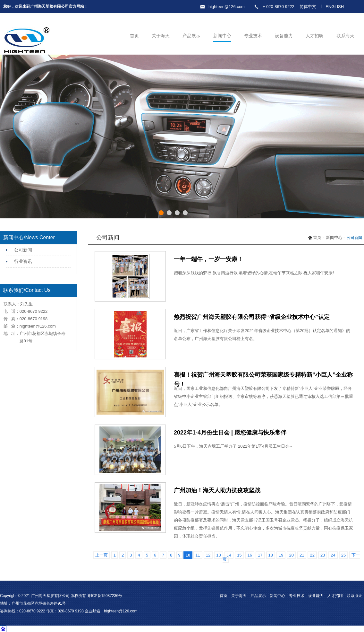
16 (250, 555)
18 (271, 555)
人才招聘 (315, 36)
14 (229, 555)
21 (302, 555)
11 (198, 555)
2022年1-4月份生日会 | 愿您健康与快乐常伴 (230, 433)
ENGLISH (335, 7)
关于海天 (161, 36)
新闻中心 (222, 36)
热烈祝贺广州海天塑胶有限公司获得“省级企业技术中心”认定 (252, 317)
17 (260, 555)
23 (323, 555)
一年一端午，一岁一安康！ (208, 259)
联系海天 (345, 36)
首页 (134, 36)
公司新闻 (23, 250)
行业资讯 (23, 261)
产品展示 (191, 36)
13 (218, 555)
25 (343, 555)
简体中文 (308, 7)
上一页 (102, 555)
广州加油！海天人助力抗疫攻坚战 (217, 490)
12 (208, 555)
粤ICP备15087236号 (105, 596)
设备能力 (284, 36)
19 (281, 555)
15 (239, 555)
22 (312, 555)
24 (333, 555)
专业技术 (253, 36)
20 (291, 555)
